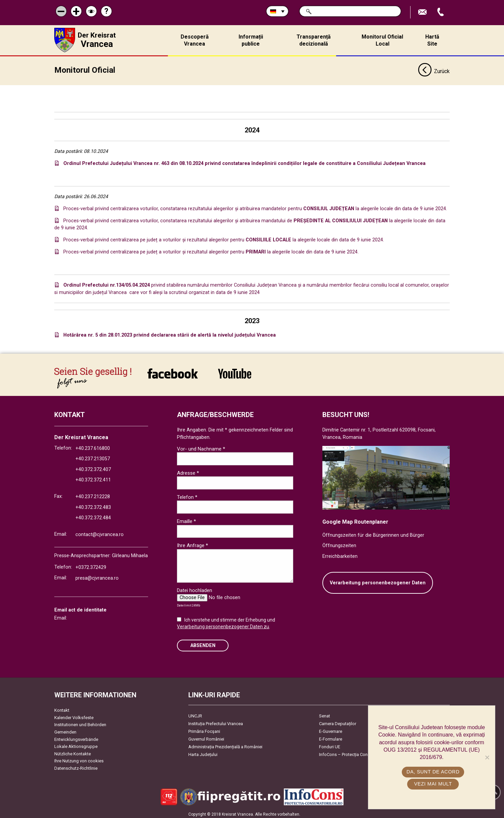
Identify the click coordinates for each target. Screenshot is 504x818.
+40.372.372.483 (93, 505)
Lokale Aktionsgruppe (76, 745)
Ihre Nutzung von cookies (79, 759)
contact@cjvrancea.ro (100, 533)
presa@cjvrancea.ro (97, 576)
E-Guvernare (331, 729)
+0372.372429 (91, 565)
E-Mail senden (423, 12)
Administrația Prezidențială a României (225, 745)
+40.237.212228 (93, 495)
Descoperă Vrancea (195, 40)
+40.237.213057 (93, 457)
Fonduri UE (330, 745)
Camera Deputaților (338, 722)
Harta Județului (203, 752)
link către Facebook (173, 372)
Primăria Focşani (204, 729)
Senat (325, 714)
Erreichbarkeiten (340, 554)
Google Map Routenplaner (355, 520)
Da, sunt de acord (433, 772)
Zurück (434, 70)
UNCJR (195, 714)
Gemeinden (65, 730)
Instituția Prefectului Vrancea (216, 722)
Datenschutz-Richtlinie (76, 766)
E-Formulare (331, 737)
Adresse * (188, 471)
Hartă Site (432, 40)
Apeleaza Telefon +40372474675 (441, 12)
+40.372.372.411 (93, 478)
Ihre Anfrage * (193, 544)
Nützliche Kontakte (73, 752)
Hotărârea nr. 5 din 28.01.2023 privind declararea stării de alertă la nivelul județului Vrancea (170, 333)
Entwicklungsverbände (76, 737)
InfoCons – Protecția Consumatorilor (354, 752)
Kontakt (62, 708)
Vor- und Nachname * (201, 447)
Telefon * (187, 495)
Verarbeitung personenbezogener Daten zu (223, 625)
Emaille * (186, 519)
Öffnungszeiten (339, 544)
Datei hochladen (195, 588)
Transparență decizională (314, 40)
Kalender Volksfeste (74, 716)
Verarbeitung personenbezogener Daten (378, 581)
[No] (487, 757)
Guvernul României (206, 737)
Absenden (203, 644)
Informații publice (251, 40)
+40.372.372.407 (93, 468)
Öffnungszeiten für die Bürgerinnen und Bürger (373, 533)
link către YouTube (235, 372)
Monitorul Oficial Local (382, 40)
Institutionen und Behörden (80, 723)
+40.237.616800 (93, 446)
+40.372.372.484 (93, 516)
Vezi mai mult (433, 784)
